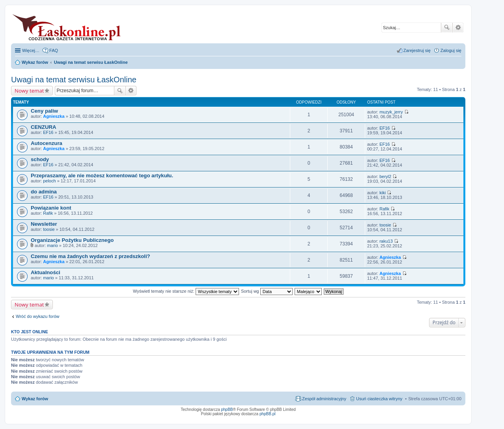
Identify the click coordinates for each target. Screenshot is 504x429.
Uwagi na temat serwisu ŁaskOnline (74, 80)
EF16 (48, 132)
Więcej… (31, 50)
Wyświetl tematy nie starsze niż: (186, 291)
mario (52, 245)
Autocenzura (47, 143)
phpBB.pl (268, 414)
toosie (49, 229)
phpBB (227, 409)
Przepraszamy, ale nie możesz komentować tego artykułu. (102, 175)
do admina (44, 192)
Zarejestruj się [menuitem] (417, 50)
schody (40, 159)
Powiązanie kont (51, 208)
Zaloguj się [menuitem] (451, 50)
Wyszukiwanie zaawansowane (458, 28)
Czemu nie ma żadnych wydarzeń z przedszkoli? (91, 256)
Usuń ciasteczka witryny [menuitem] (379, 399)
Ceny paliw (44, 111)
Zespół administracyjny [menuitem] (324, 399)
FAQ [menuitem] (54, 50)
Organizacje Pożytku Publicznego (72, 240)
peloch (49, 181)
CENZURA (43, 127)
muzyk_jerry (391, 112)
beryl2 (385, 176)
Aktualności (46, 272)
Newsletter (44, 224)
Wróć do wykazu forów (37, 316)
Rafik (48, 213)
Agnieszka (54, 116)
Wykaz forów (35, 399)
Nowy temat (29, 91)
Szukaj (447, 28)
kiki (383, 193)
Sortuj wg (267, 291)
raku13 (386, 241)
